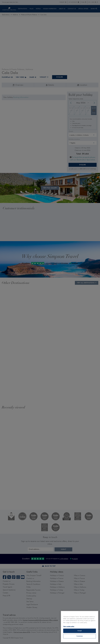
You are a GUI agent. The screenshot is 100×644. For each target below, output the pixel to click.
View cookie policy (69, 627)
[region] (80, 627)
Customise (80, 636)
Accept (80, 631)
